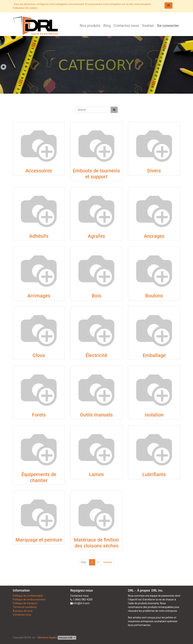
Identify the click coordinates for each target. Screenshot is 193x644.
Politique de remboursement (29, 600)
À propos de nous (23, 611)
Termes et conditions (25, 607)
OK (168, 5)
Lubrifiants (154, 474)
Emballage (154, 355)
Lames (96, 474)
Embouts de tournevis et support (96, 174)
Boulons (154, 296)
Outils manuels (96, 415)
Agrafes (96, 236)
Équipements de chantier (39, 477)
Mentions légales (47, 638)
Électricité (96, 355)
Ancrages (154, 236)
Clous (39, 355)
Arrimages (39, 296)
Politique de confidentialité (28, 596)
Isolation (154, 415)
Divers (154, 171)
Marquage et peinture (39, 540)
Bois (96, 296)
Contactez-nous (22, 615)
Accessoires (39, 171)
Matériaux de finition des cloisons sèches (96, 543)
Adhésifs (39, 236)
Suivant (108, 562)
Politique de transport (25, 603)
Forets (39, 415)
